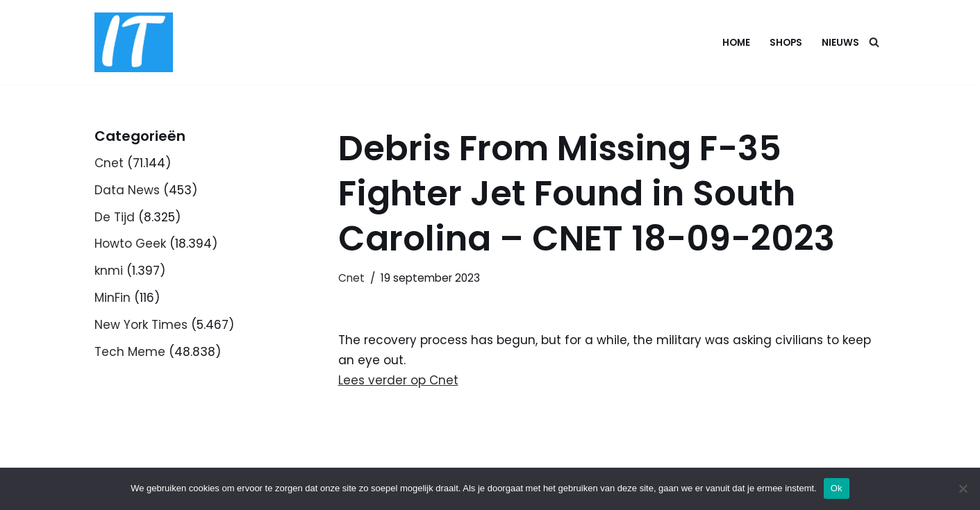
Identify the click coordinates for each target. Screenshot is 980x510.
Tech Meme (130, 352)
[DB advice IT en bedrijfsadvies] (134, 42)
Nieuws (840, 43)
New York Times (141, 325)
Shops (786, 43)
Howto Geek (130, 244)
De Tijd (115, 217)
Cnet (109, 163)
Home (736, 43)
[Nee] (963, 488)
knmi (109, 271)
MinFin (113, 298)
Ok (837, 488)
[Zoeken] (874, 42)
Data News (127, 190)
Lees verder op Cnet (398, 380)
